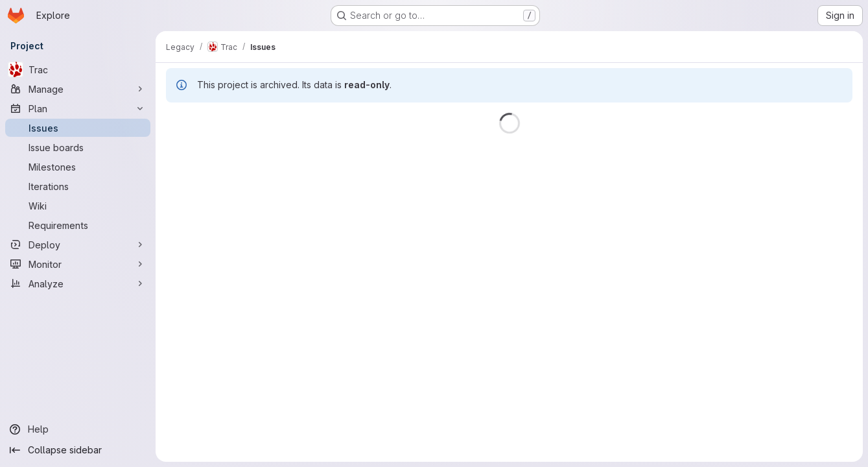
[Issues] (78, 128)
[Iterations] (78, 186)
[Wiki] (78, 206)
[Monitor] (78, 264)
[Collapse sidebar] (78, 450)
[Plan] (78, 108)
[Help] (78, 429)
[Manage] (78, 89)
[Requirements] (78, 225)
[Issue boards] (78, 147)
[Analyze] (78, 283)
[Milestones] (78, 167)
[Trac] (78, 69)
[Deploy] (78, 245)
